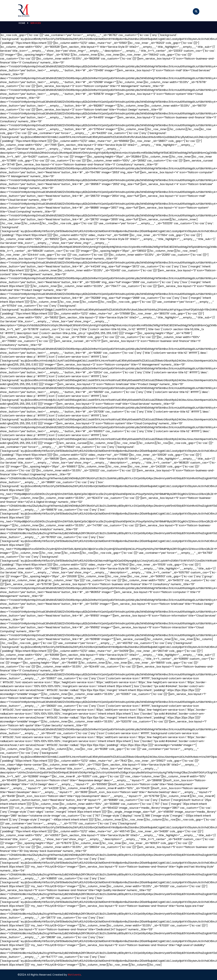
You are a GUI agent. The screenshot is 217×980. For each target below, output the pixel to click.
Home (22, 23)
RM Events (74, 975)
